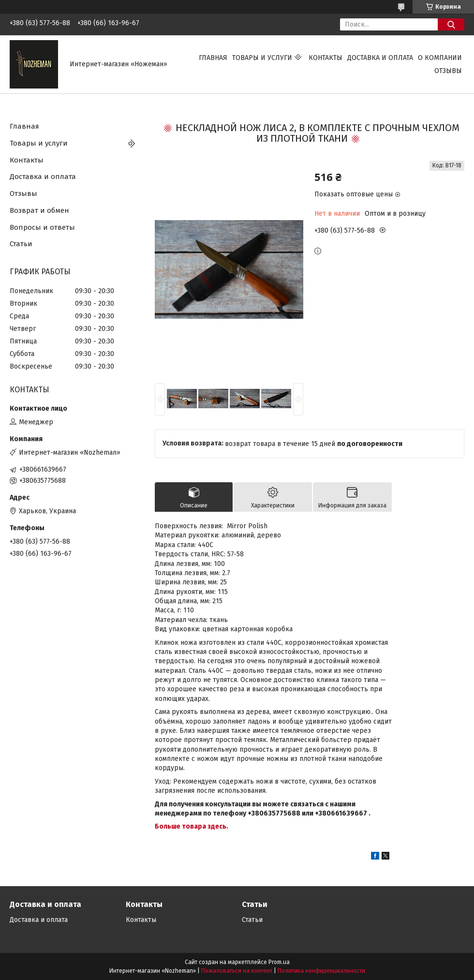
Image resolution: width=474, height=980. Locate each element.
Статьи (21, 244)
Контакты (326, 58)
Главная (213, 58)
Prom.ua (279, 962)
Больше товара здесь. (192, 826)
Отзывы (448, 71)
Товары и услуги (262, 58)
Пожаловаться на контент (237, 971)
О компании (440, 58)
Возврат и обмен (39, 210)
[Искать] (451, 24)
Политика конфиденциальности (321, 971)
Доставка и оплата (380, 58)
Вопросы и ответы (42, 227)
